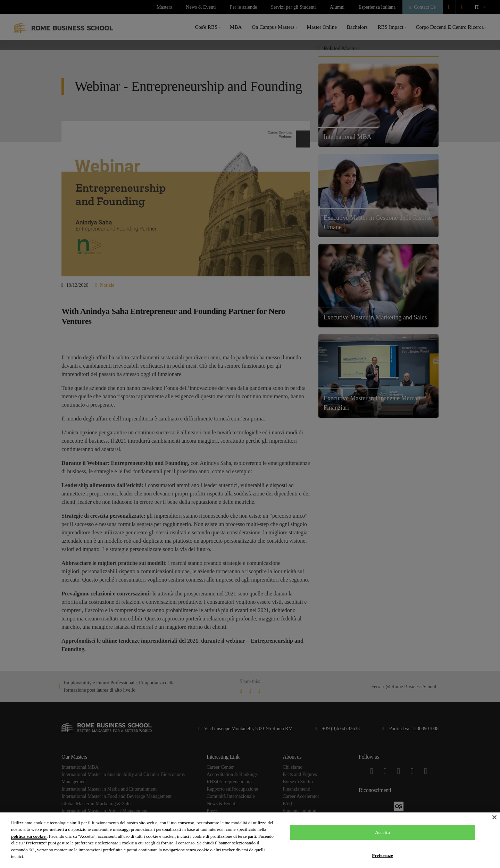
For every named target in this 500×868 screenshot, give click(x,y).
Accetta (382, 832)
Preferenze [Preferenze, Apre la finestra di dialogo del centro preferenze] (382, 855)
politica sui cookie (29, 836)
